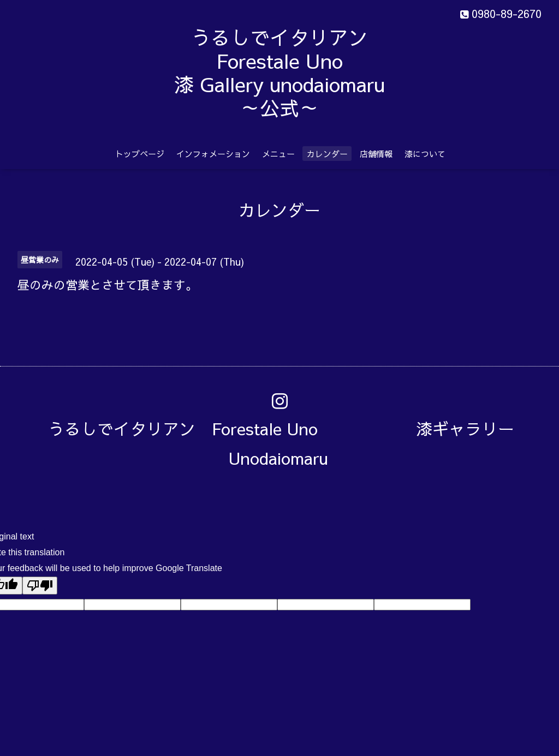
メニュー (278, 154)
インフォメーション (213, 154)
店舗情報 (376, 154)
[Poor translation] (40, 586)
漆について (425, 154)
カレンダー (327, 154)
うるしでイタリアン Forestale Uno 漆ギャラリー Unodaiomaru (289, 443)
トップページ (140, 154)
